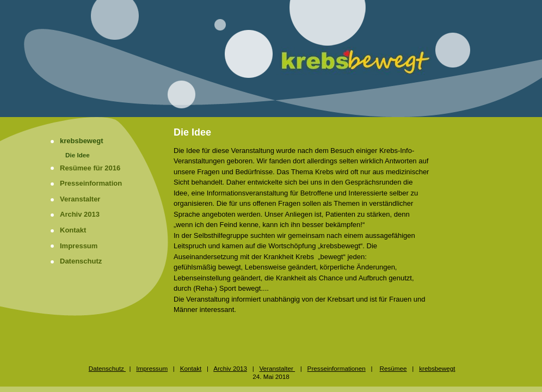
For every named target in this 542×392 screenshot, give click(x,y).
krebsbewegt (81, 141)
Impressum (79, 246)
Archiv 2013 (80, 214)
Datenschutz (81, 261)
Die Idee (78, 155)
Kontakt (73, 230)
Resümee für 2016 (90, 168)
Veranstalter (80, 199)
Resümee (393, 368)
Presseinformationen (337, 368)
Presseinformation (91, 183)
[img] (271, 59)
